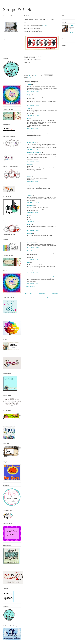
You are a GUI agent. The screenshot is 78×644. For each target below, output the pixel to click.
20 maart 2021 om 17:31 (33, 139)
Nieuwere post (28, 293)
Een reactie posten (30, 286)
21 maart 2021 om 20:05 (33, 273)
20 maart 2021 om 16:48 (33, 129)
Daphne (29, 176)
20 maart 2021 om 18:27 (33, 161)
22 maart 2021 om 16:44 (33, 283)
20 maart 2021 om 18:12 (33, 149)
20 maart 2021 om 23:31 (33, 230)
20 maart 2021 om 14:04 (33, 92)
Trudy (29, 108)
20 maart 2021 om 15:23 (33, 105)
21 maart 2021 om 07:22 (33, 239)
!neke (72, 26)
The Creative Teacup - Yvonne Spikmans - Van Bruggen (42, 276)
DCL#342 (30, 77)
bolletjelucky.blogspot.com (34, 152)
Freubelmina (31, 205)
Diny (29, 119)
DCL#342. (45, 25)
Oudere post (55, 293)
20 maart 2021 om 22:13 (33, 213)
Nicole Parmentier (32, 142)
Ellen (29, 263)
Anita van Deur (31, 242)
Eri (28, 216)
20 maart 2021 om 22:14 (33, 221)
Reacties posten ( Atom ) (45, 297)
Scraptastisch (31, 132)
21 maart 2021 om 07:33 (33, 248)
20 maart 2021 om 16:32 (33, 115)
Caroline (30, 164)
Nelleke (29, 224)
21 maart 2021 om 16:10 (33, 260)
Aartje (29, 185)
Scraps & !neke (18, 9)
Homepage (42, 293)
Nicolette (30, 233)
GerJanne (30, 195)
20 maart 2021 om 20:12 (33, 182)
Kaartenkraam (31, 251)
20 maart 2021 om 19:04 (33, 173)
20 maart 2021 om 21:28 (33, 192)
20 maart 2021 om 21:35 (33, 202)
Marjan (29, 95)
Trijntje (29, 85)
